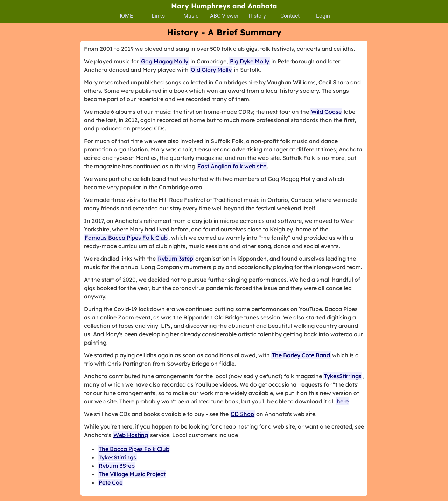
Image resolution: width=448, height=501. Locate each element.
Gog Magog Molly (165, 61)
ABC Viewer (224, 16)
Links (158, 16)
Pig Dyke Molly (250, 61)
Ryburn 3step (176, 259)
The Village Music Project (132, 474)
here (343, 401)
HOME (125, 16)
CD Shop (242, 414)
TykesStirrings (343, 376)
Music (191, 16)
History (257, 16)
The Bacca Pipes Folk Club (134, 449)
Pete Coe (111, 482)
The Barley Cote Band (301, 355)
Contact (290, 16)
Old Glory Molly (211, 70)
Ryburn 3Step (117, 466)
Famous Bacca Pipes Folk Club (126, 238)
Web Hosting (131, 435)
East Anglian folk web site (232, 166)
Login (323, 16)
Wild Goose (326, 112)
